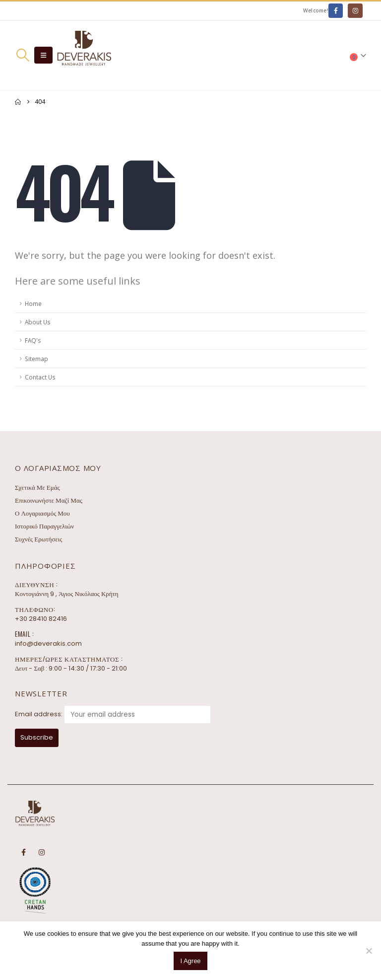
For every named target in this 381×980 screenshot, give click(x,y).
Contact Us (40, 377)
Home (33, 303)
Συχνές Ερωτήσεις (38, 539)
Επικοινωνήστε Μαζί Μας (49, 500)
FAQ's (33, 340)
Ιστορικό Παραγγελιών (44, 526)
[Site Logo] (84, 55)
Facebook (23, 852)
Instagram (42, 852)
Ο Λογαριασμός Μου (42, 513)
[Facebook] (336, 11)
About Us (38, 322)
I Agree (190, 961)
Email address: (39, 714)
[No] (369, 951)
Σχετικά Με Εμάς (37, 488)
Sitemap (36, 359)
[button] (23, 55)
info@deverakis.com (48, 643)
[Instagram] (355, 11)
